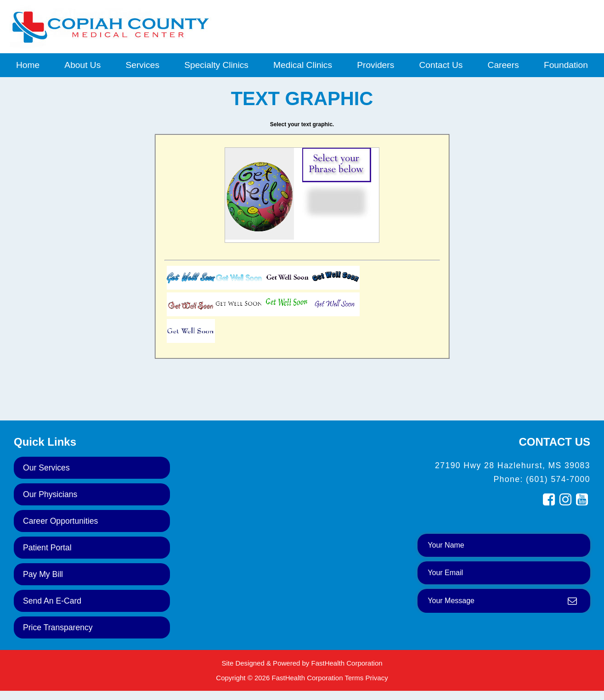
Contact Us (441, 65)
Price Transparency (58, 627)
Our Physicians (50, 494)
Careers (503, 65)
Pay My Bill (43, 574)
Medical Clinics (303, 65)
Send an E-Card (52, 601)
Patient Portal (47, 548)
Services (142, 65)
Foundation (566, 65)
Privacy (376, 678)
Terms (354, 678)
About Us (82, 65)
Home (28, 65)
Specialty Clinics (216, 65)
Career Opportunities (60, 521)
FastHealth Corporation (347, 663)
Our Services (46, 468)
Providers (375, 65)
